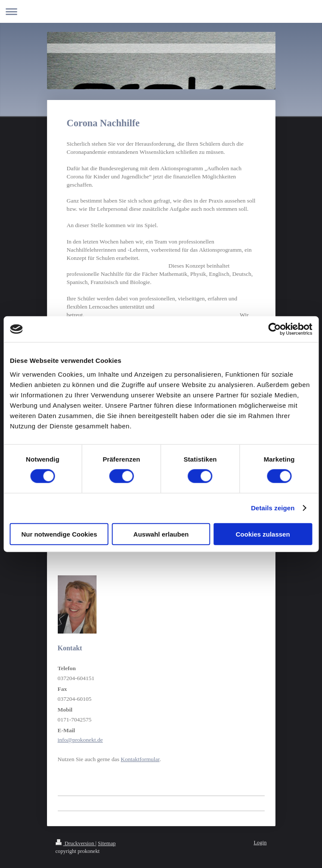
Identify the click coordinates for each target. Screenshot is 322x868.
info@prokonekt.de (80, 740)
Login (260, 843)
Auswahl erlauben (161, 534)
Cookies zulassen (263, 534)
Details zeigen (273, 508)
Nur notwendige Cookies (59, 534)
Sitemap (107, 843)
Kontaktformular (140, 759)
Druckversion (76, 843)
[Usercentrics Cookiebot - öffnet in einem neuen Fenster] (274, 329)
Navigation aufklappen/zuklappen (161, 11)
